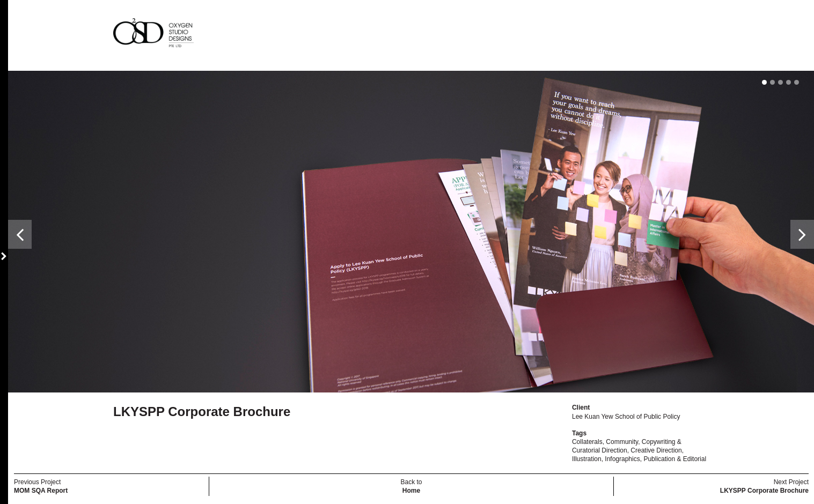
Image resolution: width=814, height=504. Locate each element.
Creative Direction (656, 450)
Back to (411, 486)
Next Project (764, 486)
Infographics (622, 459)
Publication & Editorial (675, 459)
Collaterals (587, 442)
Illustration (587, 459)
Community (622, 442)
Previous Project (41, 486)
